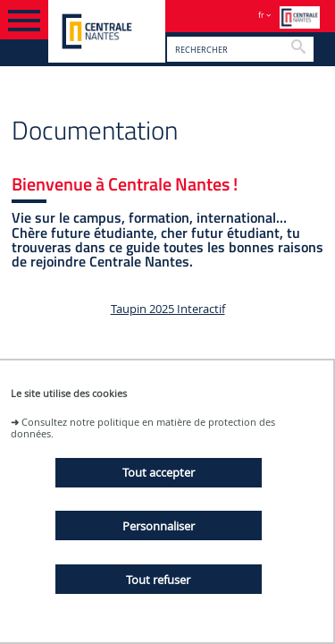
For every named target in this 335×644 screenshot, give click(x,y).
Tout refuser (158, 580)
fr (261, 15)
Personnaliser (159, 526)
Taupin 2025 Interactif (168, 309)
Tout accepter (159, 472)
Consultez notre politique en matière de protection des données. (143, 428)
